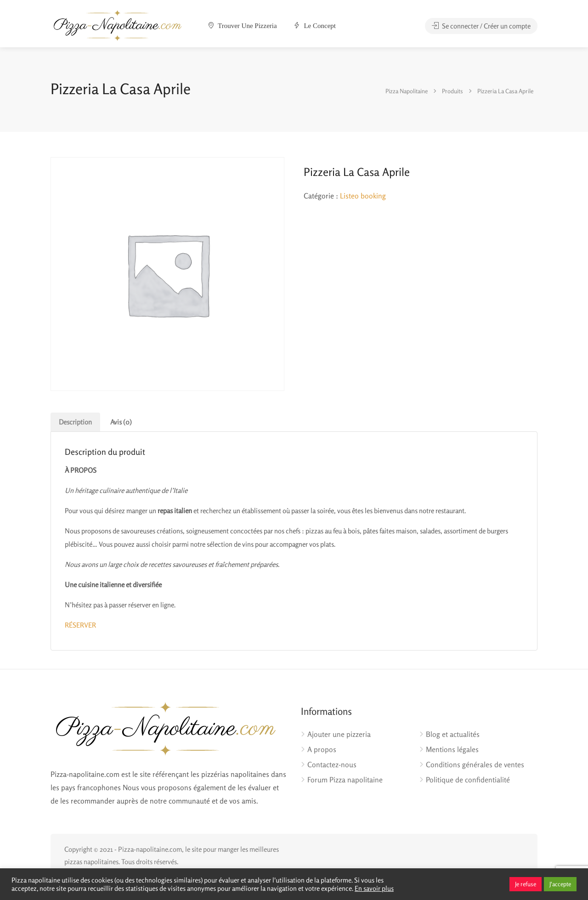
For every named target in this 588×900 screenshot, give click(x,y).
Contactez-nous (332, 764)
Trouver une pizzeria (243, 26)
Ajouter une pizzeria (339, 734)
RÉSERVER (80, 625)
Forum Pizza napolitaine (345, 780)
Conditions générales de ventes (475, 764)
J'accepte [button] (560, 884)
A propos (322, 749)
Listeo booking (363, 196)
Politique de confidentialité (468, 780)
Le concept (315, 26)
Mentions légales (452, 749)
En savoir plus (374, 888)
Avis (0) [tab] (121, 422)
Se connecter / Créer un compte (481, 26)
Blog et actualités (453, 734)
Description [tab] (75, 422)
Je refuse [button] (526, 884)
